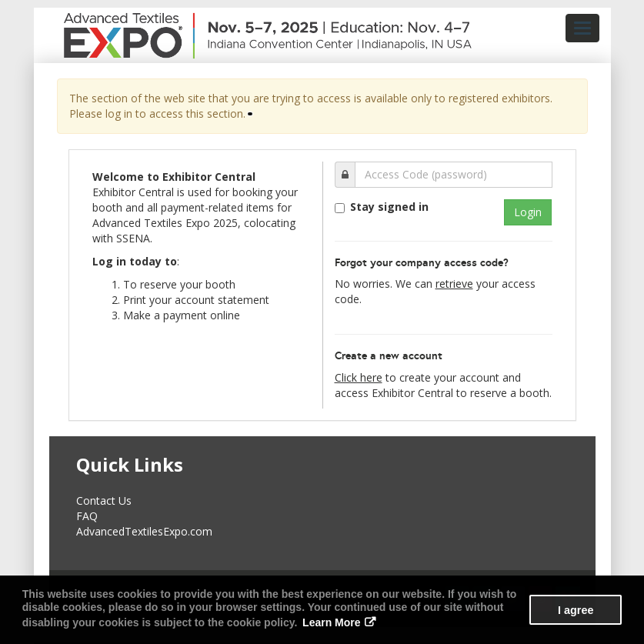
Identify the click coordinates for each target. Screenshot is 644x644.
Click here (359, 377)
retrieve (454, 284)
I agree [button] (576, 610)
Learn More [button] (331, 622)
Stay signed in (389, 207)
